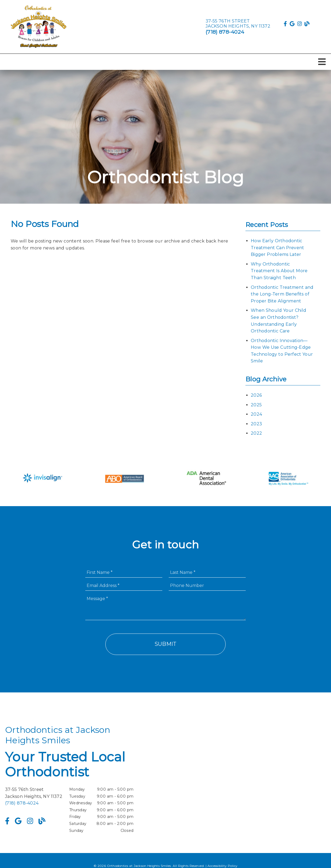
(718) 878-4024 (225, 32)
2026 (256, 395)
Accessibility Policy (223, 866)
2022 (256, 433)
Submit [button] (166, 644)
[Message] (165, 607)
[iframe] (262, 779)
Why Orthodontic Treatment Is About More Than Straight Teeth (279, 271)
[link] (39, 27)
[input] (124, 572)
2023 (256, 424)
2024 (256, 414)
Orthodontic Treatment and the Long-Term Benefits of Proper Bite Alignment (282, 294)
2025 (256, 405)
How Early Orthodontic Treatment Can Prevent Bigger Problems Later (277, 248)
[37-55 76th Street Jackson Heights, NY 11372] (238, 24)
